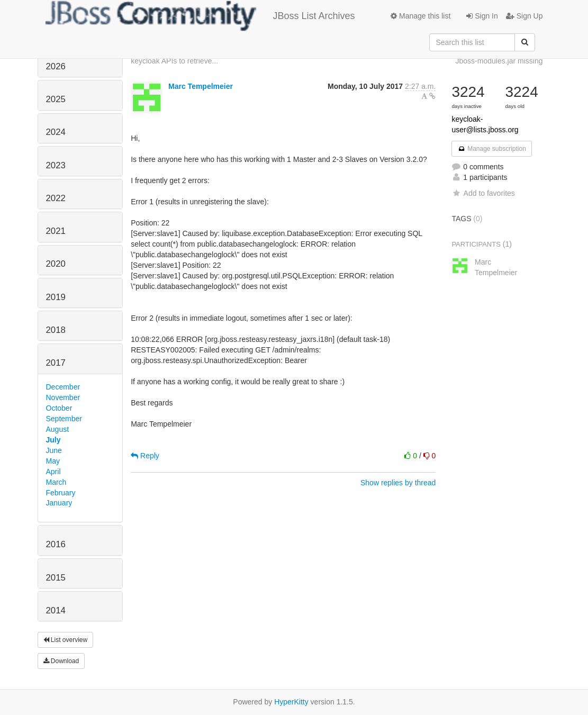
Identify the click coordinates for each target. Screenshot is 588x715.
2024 (56, 132)
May (53, 461)
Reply (145, 456)
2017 (56, 363)
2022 (56, 198)
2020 (56, 264)
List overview (66, 640)
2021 (56, 231)
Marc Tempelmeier (201, 86)
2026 (56, 66)
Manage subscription (492, 149)
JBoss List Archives (200, 16)
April (53, 472)
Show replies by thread (398, 483)
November (63, 397)
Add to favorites (483, 193)
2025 (56, 99)
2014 (56, 610)
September (64, 419)
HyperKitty (291, 702)
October (59, 408)
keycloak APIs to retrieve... (174, 61)
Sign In (482, 16)
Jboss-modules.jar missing (499, 61)
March (56, 482)
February (61, 493)
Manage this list (420, 16)
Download (61, 661)
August (58, 429)
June (54, 450)
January (59, 503)
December (63, 387)
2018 (56, 330)
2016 (56, 544)
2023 (56, 165)
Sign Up (524, 16)
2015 (56, 578)
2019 (56, 297)
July (53, 440)
